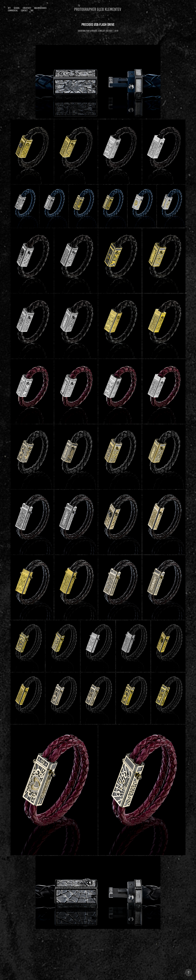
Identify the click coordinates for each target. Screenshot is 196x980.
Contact (24, 11)
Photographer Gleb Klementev (98, 9)
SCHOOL (17, 8)
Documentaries (40, 8)
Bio (32, 11)
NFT (9, 8)
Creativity (27, 8)
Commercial (13, 11)
